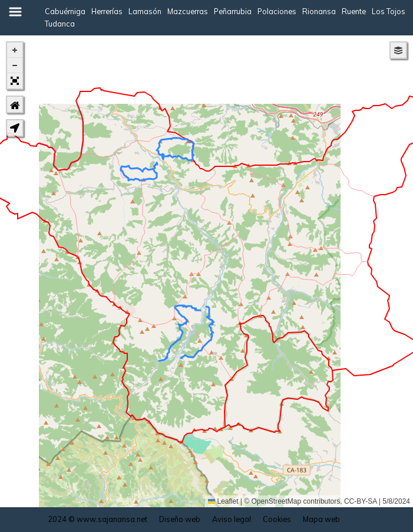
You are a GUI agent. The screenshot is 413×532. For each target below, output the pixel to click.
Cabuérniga (65, 11)
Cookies (277, 519)
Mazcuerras (188, 11)
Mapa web (321, 519)
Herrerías (107, 11)
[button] (15, 50)
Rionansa (319, 11)
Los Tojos (389, 11)
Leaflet (223, 501)
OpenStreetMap (277, 501)
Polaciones (277, 11)
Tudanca (60, 24)
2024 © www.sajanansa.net (98, 519)
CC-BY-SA (361, 501)
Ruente (354, 11)
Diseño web (180, 519)
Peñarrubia (233, 11)
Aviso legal (232, 519)
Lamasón (145, 11)
